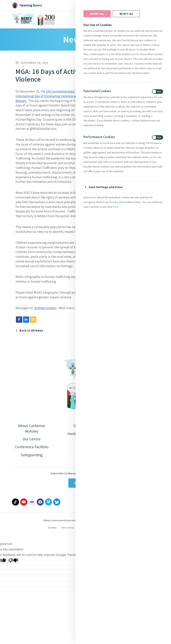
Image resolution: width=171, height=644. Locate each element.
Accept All (97, 14)
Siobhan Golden (45, 308)
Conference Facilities (32, 447)
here (116, 207)
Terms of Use (68, 528)
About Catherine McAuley (32, 429)
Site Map (52, 528)
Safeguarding (32, 455)
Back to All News (31, 330)
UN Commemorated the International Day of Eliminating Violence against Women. (50, 96)
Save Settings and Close (106, 187)
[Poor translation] (13, 561)
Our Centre (32, 439)
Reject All (126, 14)
